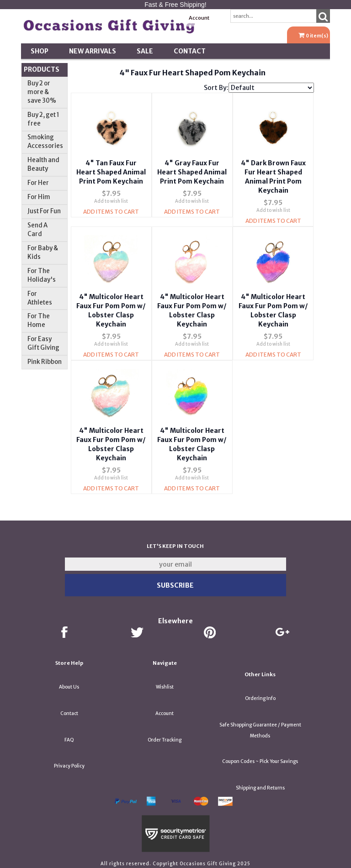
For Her (38, 183)
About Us (69, 684)
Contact (190, 51)
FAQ (69, 737)
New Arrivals (93, 51)
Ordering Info (260, 696)
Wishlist (165, 684)
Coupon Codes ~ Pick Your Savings (260, 759)
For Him (39, 197)
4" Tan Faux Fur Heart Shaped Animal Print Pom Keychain (111, 171)
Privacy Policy (69, 763)
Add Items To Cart (111, 220)
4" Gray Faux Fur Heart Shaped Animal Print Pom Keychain (192, 171)
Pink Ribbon (45, 362)
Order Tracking (165, 737)
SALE (145, 51)
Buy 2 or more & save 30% (42, 92)
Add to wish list (111, 209)
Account (199, 18)
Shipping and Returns (260, 785)
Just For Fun (44, 211)
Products (42, 69)
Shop (40, 51)
